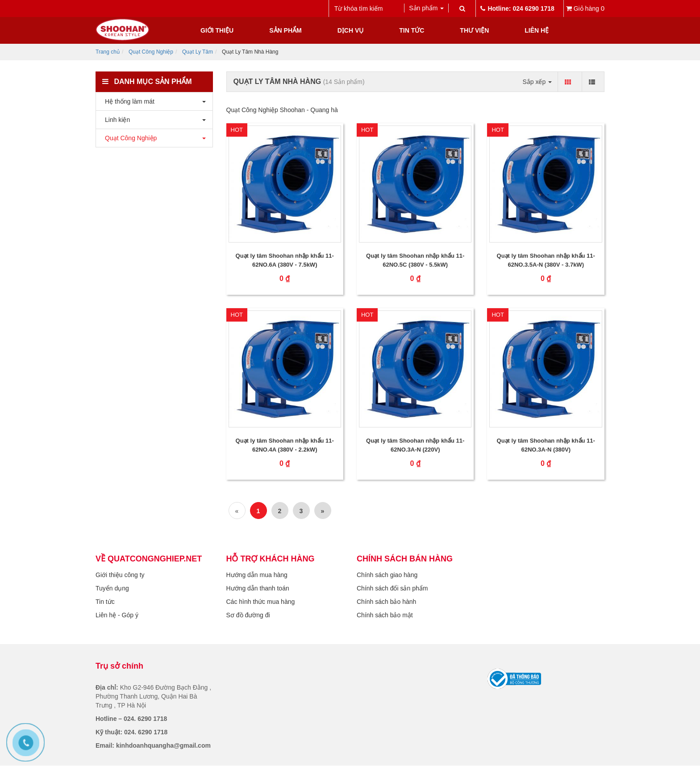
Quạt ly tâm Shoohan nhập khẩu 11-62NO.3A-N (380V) (546, 445)
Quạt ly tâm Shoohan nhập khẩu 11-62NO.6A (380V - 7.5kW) (285, 260)
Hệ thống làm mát (127, 101)
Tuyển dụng (112, 588)
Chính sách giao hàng (387, 575)
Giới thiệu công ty (120, 575)
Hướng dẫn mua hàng (257, 575)
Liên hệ (537, 30)
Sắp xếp (537, 82)
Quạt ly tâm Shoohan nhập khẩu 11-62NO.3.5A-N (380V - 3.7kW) (546, 260)
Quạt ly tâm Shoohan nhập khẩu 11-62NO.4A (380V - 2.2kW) (285, 445)
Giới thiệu (217, 30)
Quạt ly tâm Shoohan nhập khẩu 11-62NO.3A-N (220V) (415, 445)
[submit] (462, 8)
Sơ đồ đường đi (248, 615)
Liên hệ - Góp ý (117, 615)
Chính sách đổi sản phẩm (392, 588)
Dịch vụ (351, 30)
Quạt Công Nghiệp (151, 52)
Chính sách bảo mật (385, 615)
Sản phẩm (285, 30)
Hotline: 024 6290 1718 (517, 8)
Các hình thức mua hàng (261, 602)
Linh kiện (115, 120)
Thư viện (474, 30)
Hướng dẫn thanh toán (258, 588)
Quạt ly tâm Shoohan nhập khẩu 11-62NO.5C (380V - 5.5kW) (415, 260)
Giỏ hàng (585, 8)
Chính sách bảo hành (386, 602)
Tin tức (412, 30)
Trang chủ (108, 52)
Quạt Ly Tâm (198, 52)
